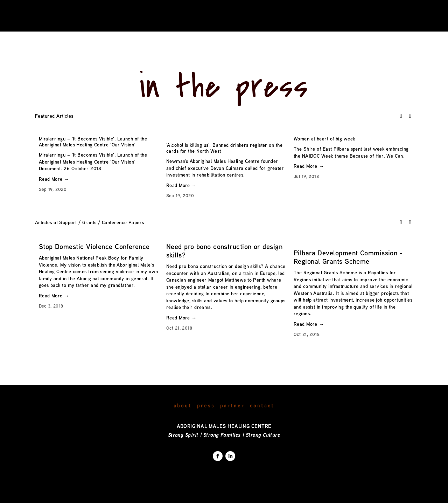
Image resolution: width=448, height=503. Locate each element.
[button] (401, 116)
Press (206, 405)
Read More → (54, 179)
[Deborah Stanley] (218, 456)
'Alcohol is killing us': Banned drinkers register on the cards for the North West (224, 148)
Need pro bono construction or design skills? (224, 251)
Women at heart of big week (324, 139)
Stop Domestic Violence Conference (94, 246)
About (183, 405)
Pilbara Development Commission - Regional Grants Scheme (348, 257)
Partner (232, 405)
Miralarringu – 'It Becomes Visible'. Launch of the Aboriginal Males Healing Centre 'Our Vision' (93, 142)
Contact (262, 405)
